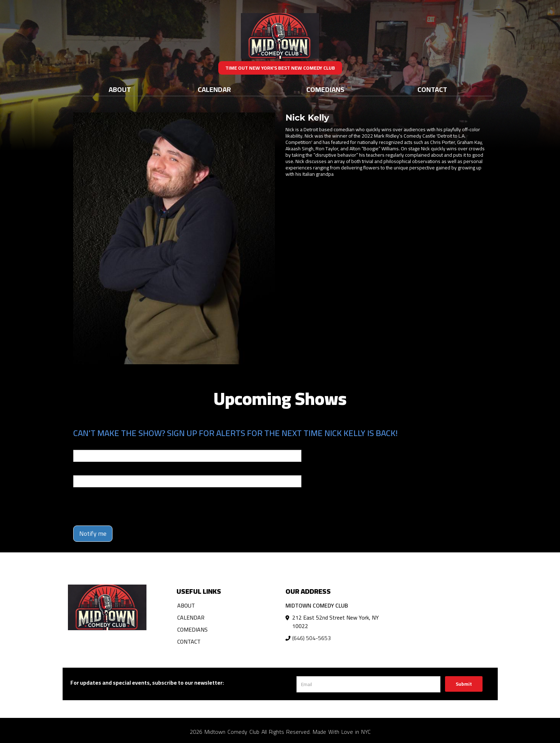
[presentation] (127, 506)
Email (80, 445)
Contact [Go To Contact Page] (432, 89)
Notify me (93, 533)
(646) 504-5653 (311, 638)
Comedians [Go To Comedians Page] (325, 89)
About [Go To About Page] (120, 89)
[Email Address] (368, 684)
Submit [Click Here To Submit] (464, 684)
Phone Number (90, 470)
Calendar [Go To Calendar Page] (214, 89)
